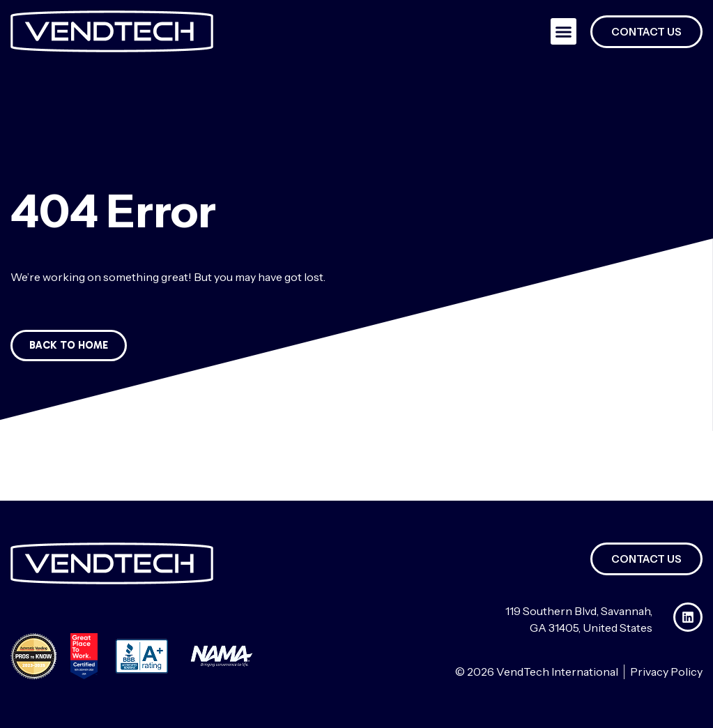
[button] (564, 31)
